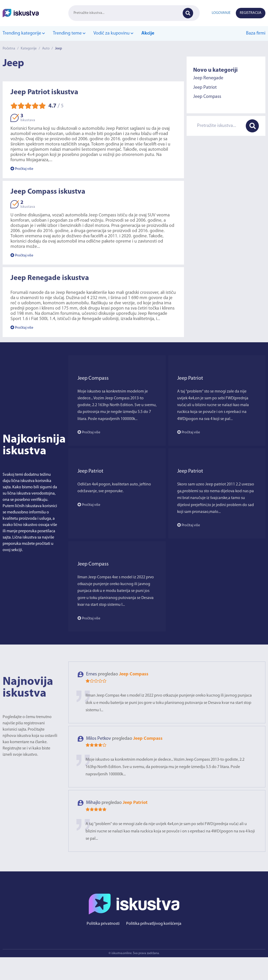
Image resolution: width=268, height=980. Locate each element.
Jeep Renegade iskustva (50, 278)
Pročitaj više (22, 169)
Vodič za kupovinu (113, 33)
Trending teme (69, 33)
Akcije (147, 33)
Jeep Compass (207, 97)
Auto (46, 49)
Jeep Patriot (205, 87)
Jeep (59, 49)
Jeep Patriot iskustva (44, 92)
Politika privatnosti (103, 947)
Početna (9, 49)
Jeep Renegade (208, 78)
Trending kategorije (24, 33)
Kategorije (29, 49)
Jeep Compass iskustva (48, 192)
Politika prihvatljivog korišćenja (154, 947)
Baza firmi (256, 33)
